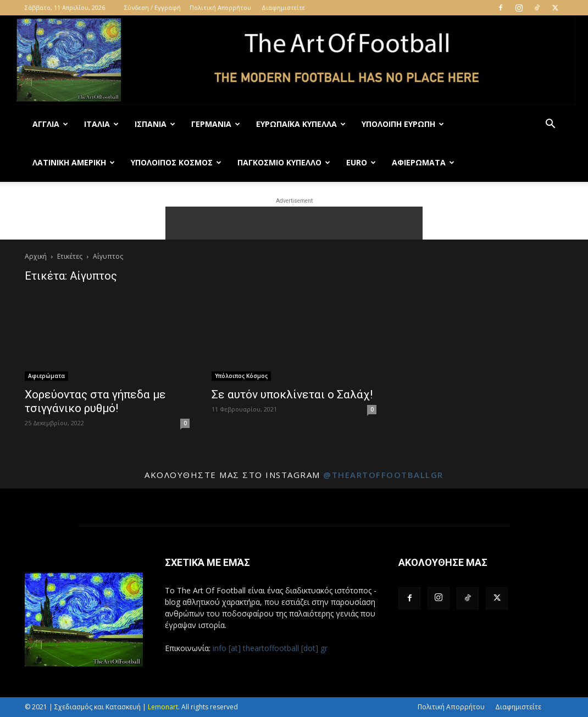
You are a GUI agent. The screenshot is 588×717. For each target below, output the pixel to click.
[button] (550, 125)
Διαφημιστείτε (283, 7)
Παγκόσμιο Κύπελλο (284, 162)
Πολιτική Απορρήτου (220, 7)
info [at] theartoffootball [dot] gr (270, 648)
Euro (361, 162)
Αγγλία (50, 124)
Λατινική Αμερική (74, 162)
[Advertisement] (294, 223)
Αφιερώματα (423, 162)
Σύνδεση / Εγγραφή (152, 7)
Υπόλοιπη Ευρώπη (403, 124)
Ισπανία (155, 124)
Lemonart (163, 707)
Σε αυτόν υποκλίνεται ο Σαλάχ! (292, 394)
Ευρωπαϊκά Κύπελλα (301, 124)
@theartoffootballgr (383, 475)
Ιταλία (101, 124)
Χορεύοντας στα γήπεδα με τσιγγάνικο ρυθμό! (95, 401)
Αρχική (36, 256)
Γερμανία (216, 124)
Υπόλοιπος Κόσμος (176, 162)
